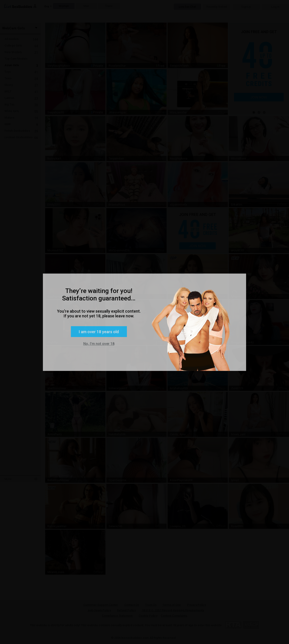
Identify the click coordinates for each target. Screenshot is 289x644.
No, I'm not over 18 (99, 344)
